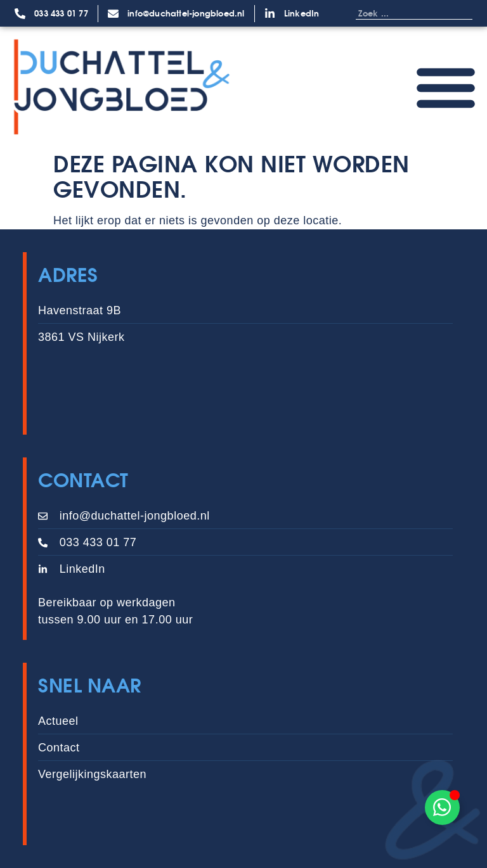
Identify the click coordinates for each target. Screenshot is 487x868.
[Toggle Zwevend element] (442, 807)
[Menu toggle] (446, 87)
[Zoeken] (460, 13)
